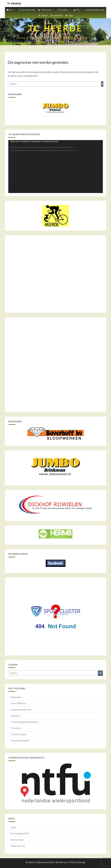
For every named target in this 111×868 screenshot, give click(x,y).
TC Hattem (16, 728)
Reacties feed (17, 840)
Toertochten (47, 10)
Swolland (15, 716)
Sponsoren (58, 15)
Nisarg (82, 862)
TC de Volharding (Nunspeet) (24, 722)
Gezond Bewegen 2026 (95, 10)
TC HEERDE (14, 3)
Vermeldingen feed (20, 833)
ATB (79, 10)
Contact (44, 15)
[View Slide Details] (56, 108)
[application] (56, 167)
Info (13, 10)
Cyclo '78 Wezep (18, 703)
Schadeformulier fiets (21, 710)
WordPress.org (18, 846)
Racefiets (65, 10)
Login (70, 15)
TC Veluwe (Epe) (18, 734)
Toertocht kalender (20, 741)
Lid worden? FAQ (28, 10)
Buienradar (16, 697)
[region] (56, 111)
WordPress (61, 862)
